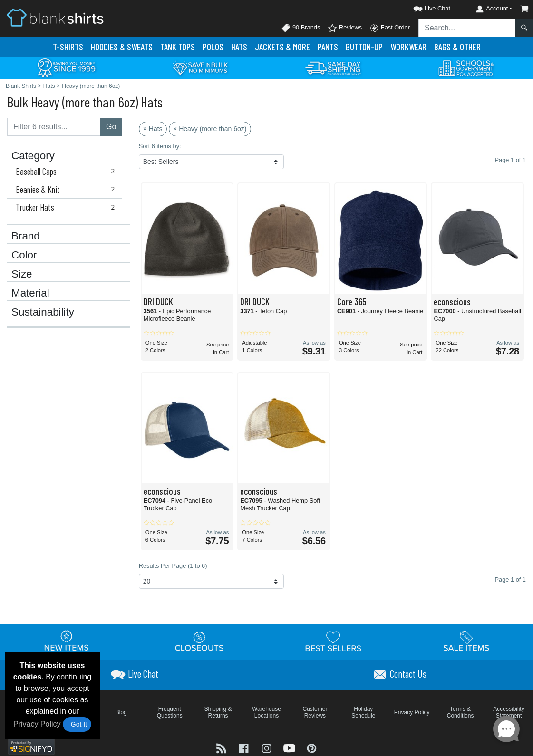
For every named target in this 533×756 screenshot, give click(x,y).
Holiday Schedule (363, 712)
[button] (423, 7)
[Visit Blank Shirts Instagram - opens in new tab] (268, 748)
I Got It (77, 724)
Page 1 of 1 (510, 579)
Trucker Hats (67, 207)
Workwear (408, 47)
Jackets (282, 47)
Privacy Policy (37, 724)
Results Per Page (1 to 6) (173, 566)
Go (111, 127)
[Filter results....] (54, 127)
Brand (26, 236)
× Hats (153, 129)
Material (30, 293)
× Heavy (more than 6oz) (210, 129)
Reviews (345, 28)
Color (24, 255)
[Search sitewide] (467, 28)
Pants (328, 47)
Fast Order (390, 28)
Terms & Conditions (460, 712)
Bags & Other (457, 47)
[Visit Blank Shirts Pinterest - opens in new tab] (312, 748)
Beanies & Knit (67, 190)
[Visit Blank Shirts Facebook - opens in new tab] (245, 748)
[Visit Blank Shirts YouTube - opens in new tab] (291, 748)
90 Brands (300, 28)
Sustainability (43, 312)
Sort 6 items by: (160, 146)
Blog (121, 712)
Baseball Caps (67, 172)
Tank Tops (178, 47)
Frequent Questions (170, 712)
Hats (239, 47)
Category (33, 156)
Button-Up (364, 47)
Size (22, 274)
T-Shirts (68, 47)
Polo (213, 47)
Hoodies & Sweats (122, 47)
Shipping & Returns (218, 712)
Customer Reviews (315, 712)
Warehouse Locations (266, 712)
